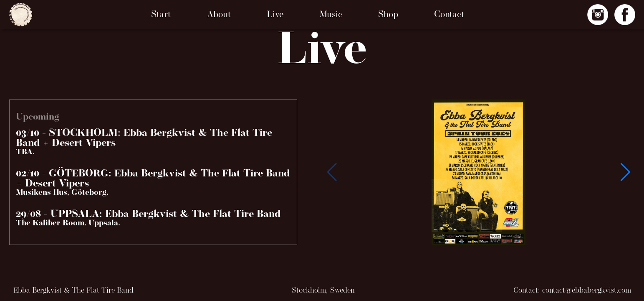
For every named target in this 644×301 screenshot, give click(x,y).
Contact (449, 15)
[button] (625, 172)
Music (331, 15)
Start (161, 15)
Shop (388, 15)
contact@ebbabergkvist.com (587, 291)
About (219, 15)
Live (275, 15)
